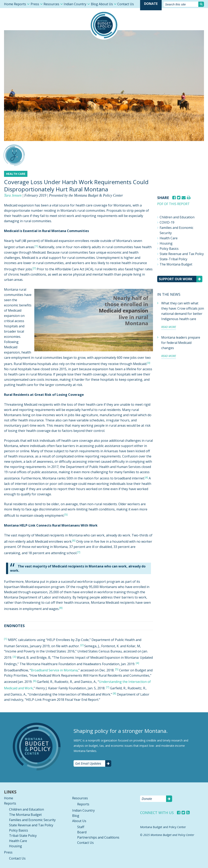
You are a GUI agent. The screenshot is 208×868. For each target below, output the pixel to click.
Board (82, 832)
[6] (35, 681)
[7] (108, 687)
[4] (146, 477)
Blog (94, 4)
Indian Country (75, 4)
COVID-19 (167, 222)
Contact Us (126, 4)
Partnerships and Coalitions (98, 837)
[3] (149, 363)
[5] (66, 514)
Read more (169, 327)
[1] (36, 246)
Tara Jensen (13, 195)
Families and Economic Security (176, 230)
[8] (61, 608)
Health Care (169, 238)
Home (9, 4)
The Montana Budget (176, 264)
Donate (151, 4)
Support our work (176, 279)
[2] (34, 268)
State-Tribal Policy (173, 259)
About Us (106, 4)
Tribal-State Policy (23, 836)
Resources (51, 4)
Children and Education (177, 217)
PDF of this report (173, 204)
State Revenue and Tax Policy (182, 254)
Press (35, 4)
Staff (81, 827)
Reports (20, 4)
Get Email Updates (88, 763)
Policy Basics (169, 249)
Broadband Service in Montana (54, 670)
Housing (166, 243)
